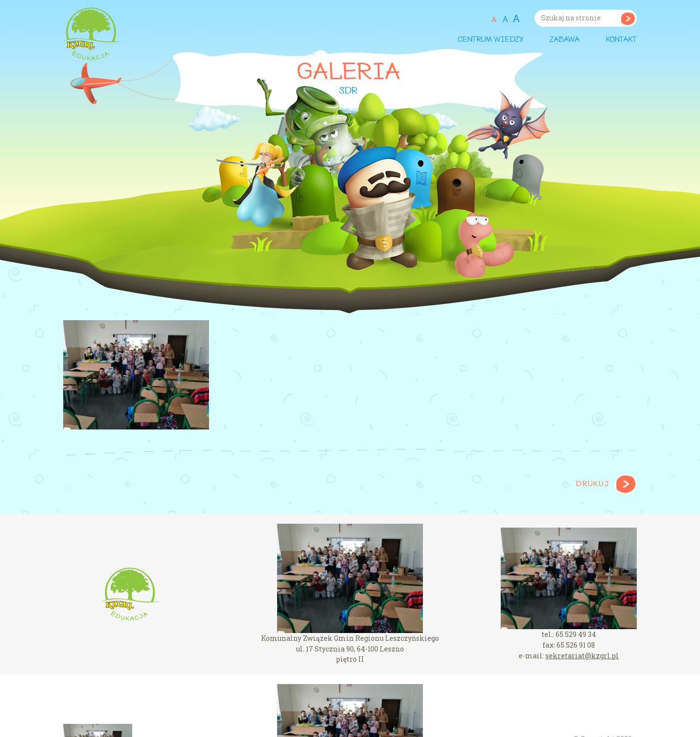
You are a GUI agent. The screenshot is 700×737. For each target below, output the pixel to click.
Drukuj (592, 484)
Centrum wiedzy (490, 40)
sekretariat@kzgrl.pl (582, 656)
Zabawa (564, 40)
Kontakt (621, 40)
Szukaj (628, 18)
